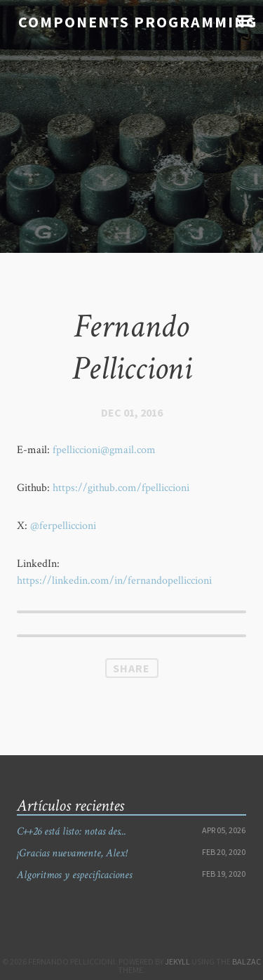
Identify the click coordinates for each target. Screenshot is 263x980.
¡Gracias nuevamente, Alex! (72, 853)
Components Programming (138, 22)
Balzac (247, 961)
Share (131, 668)
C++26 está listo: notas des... (72, 831)
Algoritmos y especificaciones (74, 875)
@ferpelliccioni (63, 526)
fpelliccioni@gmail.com (104, 450)
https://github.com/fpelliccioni (121, 488)
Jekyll (177, 961)
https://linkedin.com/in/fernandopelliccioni (114, 581)
